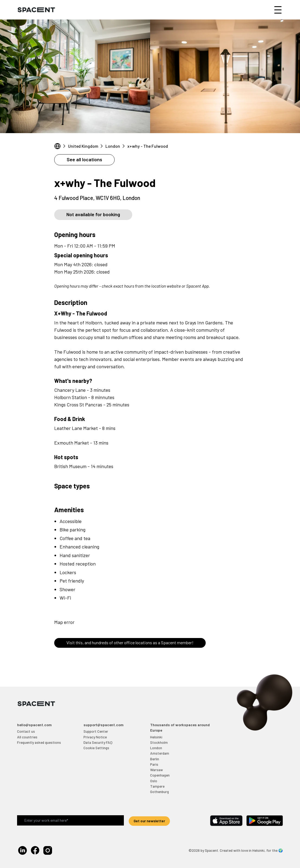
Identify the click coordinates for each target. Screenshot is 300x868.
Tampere (157, 786)
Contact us (26, 731)
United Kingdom (83, 146)
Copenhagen (160, 775)
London (113, 146)
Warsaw (157, 770)
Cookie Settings (96, 748)
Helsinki (156, 737)
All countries (27, 737)
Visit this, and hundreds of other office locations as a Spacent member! (130, 642)
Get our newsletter (149, 821)
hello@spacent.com (34, 725)
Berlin (155, 759)
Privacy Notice (95, 737)
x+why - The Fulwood (148, 146)
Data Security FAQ (98, 742)
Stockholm (159, 742)
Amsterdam (160, 753)
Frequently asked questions (39, 742)
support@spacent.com (104, 725)
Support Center (96, 731)
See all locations (84, 159)
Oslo (154, 781)
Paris (154, 764)
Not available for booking (93, 214)
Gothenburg (159, 792)
